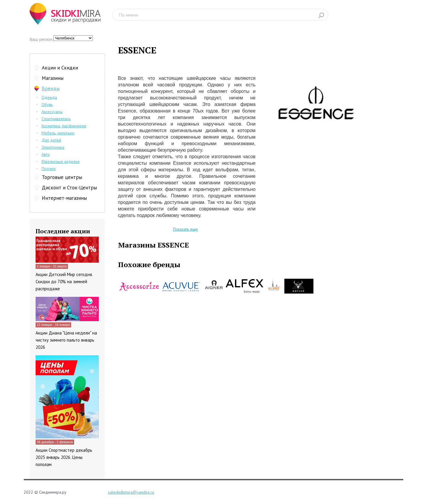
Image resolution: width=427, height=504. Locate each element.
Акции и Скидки (60, 68)
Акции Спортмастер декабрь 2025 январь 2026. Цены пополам (64, 457)
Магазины (53, 78)
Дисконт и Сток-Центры (69, 188)
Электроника (53, 147)
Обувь (47, 104)
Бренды (51, 88)
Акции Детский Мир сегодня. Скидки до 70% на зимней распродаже (64, 282)
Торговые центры (62, 177)
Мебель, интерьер (58, 133)
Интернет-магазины (64, 198)
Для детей (51, 140)
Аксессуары (52, 112)
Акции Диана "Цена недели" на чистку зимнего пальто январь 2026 (66, 340)
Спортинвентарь (56, 119)
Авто (46, 154)
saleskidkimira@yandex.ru (131, 492)
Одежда (49, 97)
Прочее (49, 169)
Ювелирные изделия (60, 161)
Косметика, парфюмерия (64, 126)
